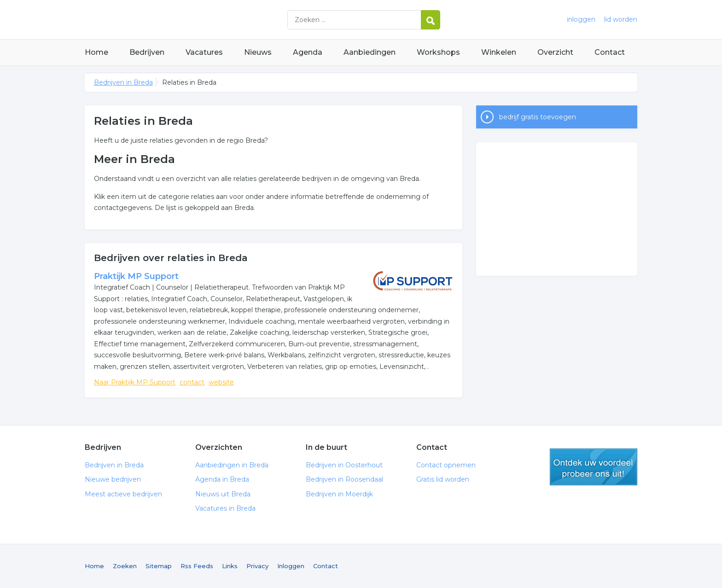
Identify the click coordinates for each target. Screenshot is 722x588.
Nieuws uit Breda (223, 494)
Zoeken (125, 566)
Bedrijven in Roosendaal (344, 479)
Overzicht (555, 52)
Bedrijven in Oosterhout (344, 465)
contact (192, 382)
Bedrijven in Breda (200, 20)
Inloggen (291, 566)
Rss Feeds (197, 566)
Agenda (308, 52)
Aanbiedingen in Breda (232, 465)
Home (96, 52)
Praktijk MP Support (136, 276)
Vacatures (204, 52)
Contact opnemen (446, 465)
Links (230, 566)
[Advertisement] (557, 209)
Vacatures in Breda (225, 508)
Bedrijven (147, 52)
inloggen (581, 19)
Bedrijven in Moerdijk (339, 494)
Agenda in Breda (222, 479)
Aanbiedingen (370, 52)
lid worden (621, 19)
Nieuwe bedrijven (113, 479)
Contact (610, 52)
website (221, 382)
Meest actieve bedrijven (123, 494)
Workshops (438, 52)
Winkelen (499, 52)
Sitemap (159, 566)
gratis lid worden (594, 467)
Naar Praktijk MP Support (135, 382)
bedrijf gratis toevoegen (538, 117)
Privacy (257, 566)
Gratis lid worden (443, 479)
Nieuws (258, 52)
